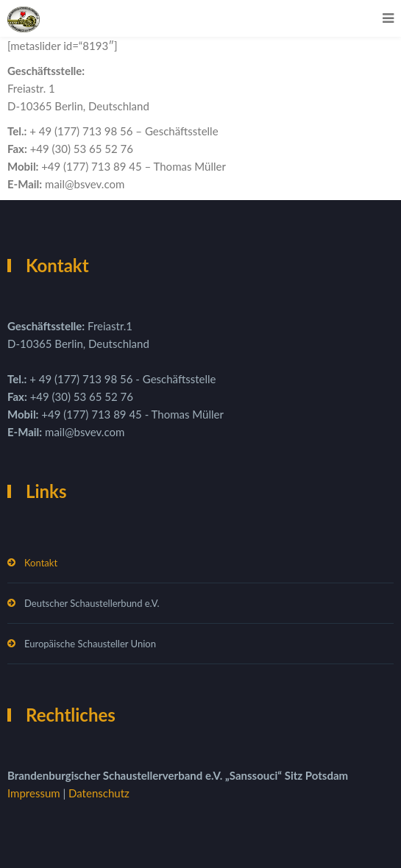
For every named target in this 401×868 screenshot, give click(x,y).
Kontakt (41, 563)
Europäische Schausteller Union (90, 644)
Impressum (35, 793)
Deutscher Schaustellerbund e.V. (92, 603)
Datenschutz (99, 793)
